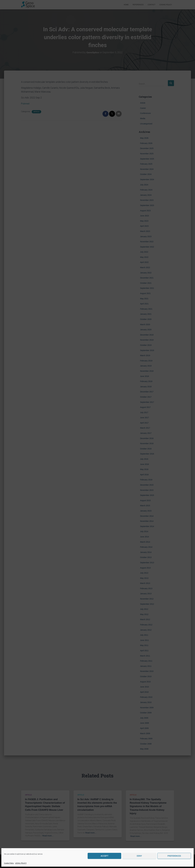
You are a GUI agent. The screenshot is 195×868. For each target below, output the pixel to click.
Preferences (174, 856)
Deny (139, 856)
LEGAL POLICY (21, 863)
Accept (104, 856)
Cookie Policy (9, 863)
